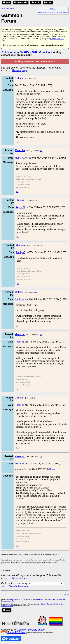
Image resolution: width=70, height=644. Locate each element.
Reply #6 (19, 405)
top (66, 595)
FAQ (66, 12)
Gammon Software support (32, 630)
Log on (53, 9)
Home (6, 2)
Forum (48, 2)
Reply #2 (20, 207)
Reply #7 (19, 464)
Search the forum (18, 586)
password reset (57, 39)
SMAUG (24, 52)
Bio (35, 78)
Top (17, 142)
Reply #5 (20, 342)
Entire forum (9, 52)
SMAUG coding (41, 52)
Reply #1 (20, 158)
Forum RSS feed (16, 632)
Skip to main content (7, 8)
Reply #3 (20, 252)
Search (36, 2)
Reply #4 (20, 299)
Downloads (21, 2)
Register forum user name (48, 12)
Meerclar (52, 469)
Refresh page (20, 70)
